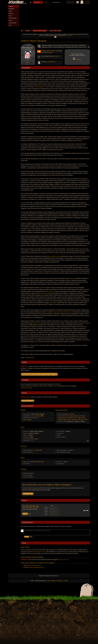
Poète (86, 420)
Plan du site (60, 581)
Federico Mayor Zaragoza (55, 31)
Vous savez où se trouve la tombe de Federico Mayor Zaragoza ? (39, 374)
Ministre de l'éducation (78, 420)
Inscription (88, 1)
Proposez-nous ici (63, 560)
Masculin (29, 420)
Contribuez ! (78, 59)
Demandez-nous (28, 494)
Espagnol (44, 51)
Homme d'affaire (69, 418)
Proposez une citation (27, 388)
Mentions (53, 581)
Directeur (77, 416)
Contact (66, 581)
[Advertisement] (55, 17)
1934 (57, 51)
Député (73, 416)
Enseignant (61, 418)
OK (55, 37)
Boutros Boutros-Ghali (54, 256)
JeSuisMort (16, 2)
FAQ (49, 581)
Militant (65, 420)
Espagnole (39, 416)
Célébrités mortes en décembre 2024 (33, 567)
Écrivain (83, 416)
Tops (46, 2)
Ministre (69, 420)
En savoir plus (69, 36)
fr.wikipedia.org (29, 358)
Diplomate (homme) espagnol (40, 31)
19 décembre (46, 53)
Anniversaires (56, 2)
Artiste (68, 416)
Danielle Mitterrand (40, 87)
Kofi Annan (72, 278)
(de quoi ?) (56, 56)
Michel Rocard (68, 312)
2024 (51, 53)
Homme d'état (77, 418)
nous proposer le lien (39, 552)
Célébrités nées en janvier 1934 (32, 566)
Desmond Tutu (44, 293)
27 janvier (53, 51)
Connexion (87, 3)
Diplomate (72, 414)
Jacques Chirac (36, 323)
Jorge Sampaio (53, 303)
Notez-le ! (28, 63)
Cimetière (37, 2)
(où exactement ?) (51, 62)
